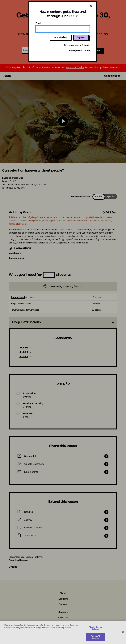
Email (38, 23)
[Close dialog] (91, 6)
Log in (87, 45)
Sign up (81, 38)
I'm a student (61, 38)
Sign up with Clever (80, 51)
